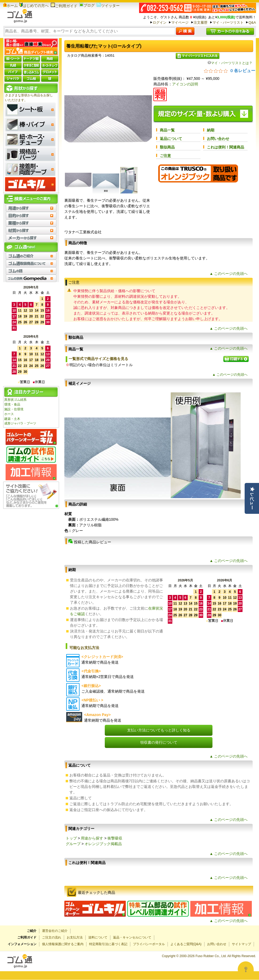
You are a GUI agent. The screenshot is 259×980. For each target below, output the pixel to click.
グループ (73, 844)
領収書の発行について (159, 742)
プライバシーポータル (149, 944)
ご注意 (165, 156)
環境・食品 (12, 404)
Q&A (252, 22)
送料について (98, 937)
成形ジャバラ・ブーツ (20, 423)
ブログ (87, 5)
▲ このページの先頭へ (229, 274)
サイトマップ (241, 944)
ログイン (160, 22)
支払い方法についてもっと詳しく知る (159, 730)
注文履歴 (200, 22)
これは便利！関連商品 (225, 147)
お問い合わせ (218, 139)
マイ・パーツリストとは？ (230, 63)
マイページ (180, 22)
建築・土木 (12, 419)
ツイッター (108, 6)
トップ (71, 838)
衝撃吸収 (115, 838)
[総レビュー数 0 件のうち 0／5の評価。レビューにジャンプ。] (230, 71)
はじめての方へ (34, 6)
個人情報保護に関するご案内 (63, 944)
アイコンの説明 (185, 84)
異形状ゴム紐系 (15, 400)
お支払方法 (75, 937)
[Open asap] (246, 969)
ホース (9, 414)
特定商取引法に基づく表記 (108, 944)
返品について (171, 139)
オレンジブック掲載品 (103, 844)
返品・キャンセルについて (132, 937)
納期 (211, 130)
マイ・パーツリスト (228, 22)
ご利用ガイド (64, 6)
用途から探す (92, 838)
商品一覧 (167, 130)
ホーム (11, 6)
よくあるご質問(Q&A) (186, 944)
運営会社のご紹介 (55, 931)
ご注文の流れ (52, 937)
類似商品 (167, 147)
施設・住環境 (14, 409)
